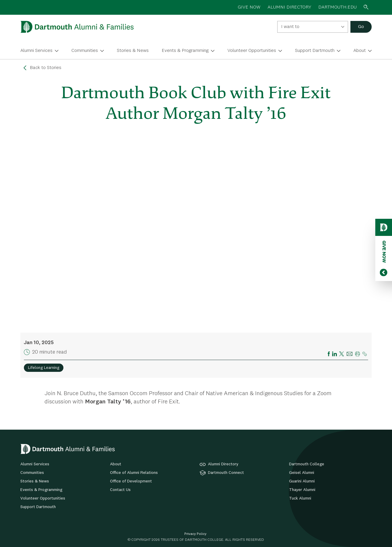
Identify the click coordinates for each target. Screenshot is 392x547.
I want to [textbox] (290, 27)
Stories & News (133, 51)
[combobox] (313, 27)
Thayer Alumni (302, 490)
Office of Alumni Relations (134, 473)
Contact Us (120, 490)
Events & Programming (185, 51)
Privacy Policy (195, 534)
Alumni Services (36, 51)
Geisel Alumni (302, 473)
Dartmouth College (307, 464)
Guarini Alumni (302, 481)
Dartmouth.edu (337, 7)
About (360, 51)
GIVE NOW (249, 7)
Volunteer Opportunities (252, 51)
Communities (85, 51)
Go (361, 27)
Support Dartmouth (315, 51)
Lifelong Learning (44, 368)
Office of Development (131, 481)
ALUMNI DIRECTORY (289, 7)
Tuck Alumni (300, 498)
